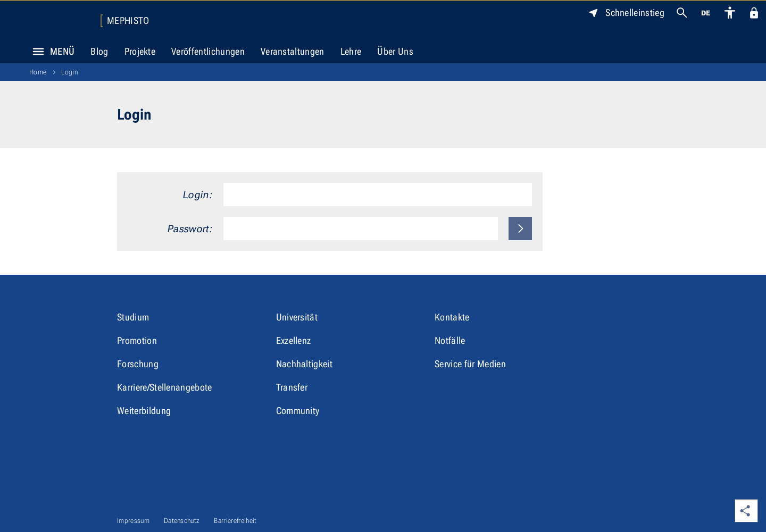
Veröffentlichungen (208, 51)
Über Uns (395, 51)
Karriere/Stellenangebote (165, 387)
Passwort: (190, 229)
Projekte (140, 51)
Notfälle (450, 340)
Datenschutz (182, 521)
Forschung (138, 364)
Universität (297, 317)
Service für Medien (470, 364)
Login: (198, 195)
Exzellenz (294, 340)
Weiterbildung (144, 411)
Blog (99, 51)
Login (69, 72)
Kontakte (452, 317)
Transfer (292, 387)
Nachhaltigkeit (304, 364)
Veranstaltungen (293, 51)
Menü (51, 52)
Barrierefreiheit (235, 521)
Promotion (137, 340)
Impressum (133, 521)
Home (38, 72)
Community (298, 411)
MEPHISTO (128, 21)
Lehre (351, 51)
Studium (133, 317)
